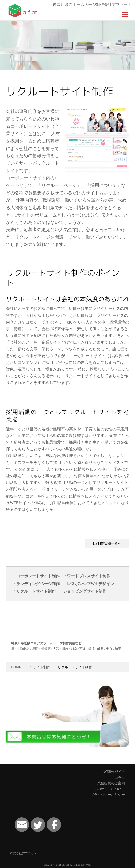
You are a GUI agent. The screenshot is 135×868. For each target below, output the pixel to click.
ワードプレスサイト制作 (89, 576)
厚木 (14, 649)
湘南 (74, 649)
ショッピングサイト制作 (85, 591)
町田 (100, 649)
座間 (35, 649)
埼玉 (118, 649)
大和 (56, 649)
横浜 (91, 649)
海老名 (25, 649)
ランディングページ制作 (38, 584)
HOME (16, 667)
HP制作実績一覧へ (107, 544)
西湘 (83, 649)
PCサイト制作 (39, 667)
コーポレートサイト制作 (38, 576)
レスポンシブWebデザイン (91, 584)
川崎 (65, 649)
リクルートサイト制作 (36, 591)
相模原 (46, 649)
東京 (109, 649)
